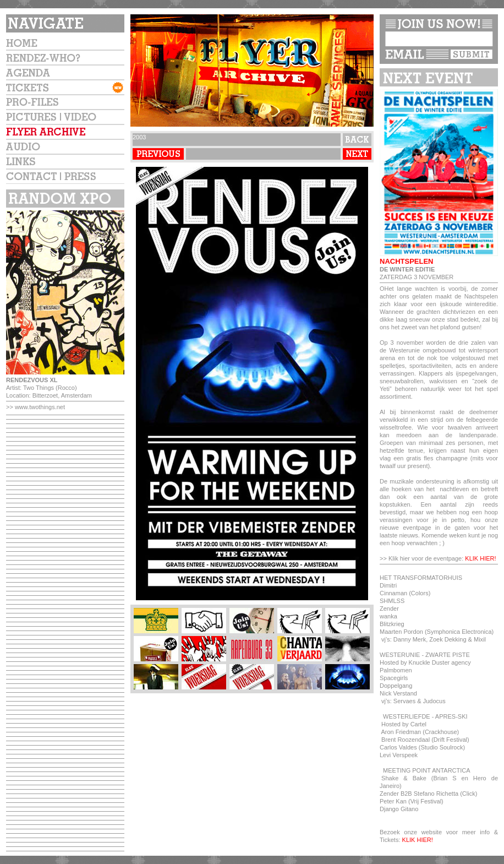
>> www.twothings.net (35, 407)
